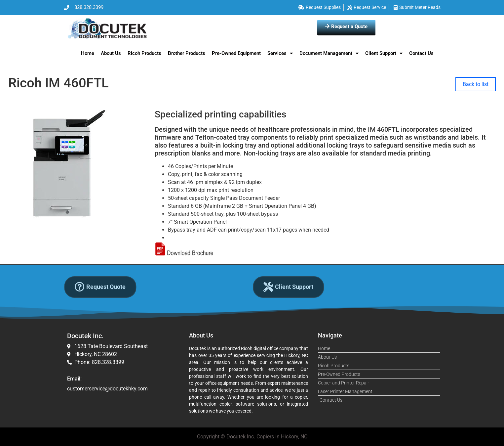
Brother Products (187, 53)
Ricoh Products (144, 53)
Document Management (329, 53)
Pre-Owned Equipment (236, 53)
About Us (111, 53)
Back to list (476, 84)
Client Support (384, 53)
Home (88, 53)
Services (280, 53)
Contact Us (421, 53)
